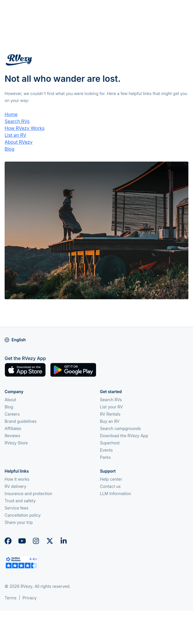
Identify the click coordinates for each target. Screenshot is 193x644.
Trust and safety (20, 501)
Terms (11, 598)
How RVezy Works (25, 128)
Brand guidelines (21, 421)
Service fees (16, 508)
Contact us (110, 486)
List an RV (15, 135)
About (10, 400)
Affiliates (13, 428)
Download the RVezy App (124, 436)
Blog (10, 149)
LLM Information (116, 494)
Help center (111, 479)
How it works (17, 479)
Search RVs (17, 121)
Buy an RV (110, 421)
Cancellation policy (23, 515)
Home (11, 114)
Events (106, 450)
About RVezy (19, 142)
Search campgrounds (121, 428)
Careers (12, 414)
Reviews (13, 436)
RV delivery (15, 486)
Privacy (30, 598)
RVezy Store (16, 443)
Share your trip (19, 522)
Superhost (110, 443)
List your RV (112, 407)
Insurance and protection (28, 494)
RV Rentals (110, 414)
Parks (105, 457)
